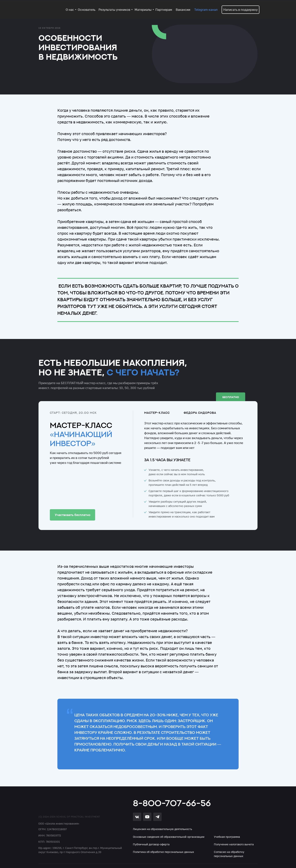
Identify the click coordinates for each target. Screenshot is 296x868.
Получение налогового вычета (234, 844)
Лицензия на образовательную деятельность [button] (162, 829)
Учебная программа (227, 837)
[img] (60, 803)
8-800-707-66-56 (172, 803)
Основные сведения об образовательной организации (169, 837)
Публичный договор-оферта (151, 844)
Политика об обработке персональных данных (163, 852)
